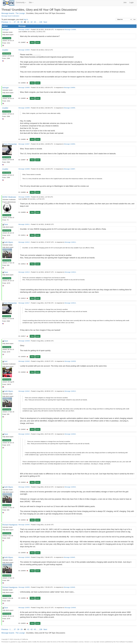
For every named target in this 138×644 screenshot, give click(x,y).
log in (26, 19)
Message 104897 (24, 144)
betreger (6, 30)
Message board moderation (10, 16)
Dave (6, 224)
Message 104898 (24, 169)
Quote (38, 42)
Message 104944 (24, 487)
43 (35, 22)
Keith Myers (8, 242)
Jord (6, 361)
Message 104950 (24, 587)
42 (32, 22)
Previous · (5, 22)
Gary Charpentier (10, 144)
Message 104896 (24, 108)
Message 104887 (24, 29)
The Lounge (20, 13)
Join (125, 2)
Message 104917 (24, 303)
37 (15, 22)
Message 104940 (24, 361)
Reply (32, 42)
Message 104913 (24, 272)
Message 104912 (24, 242)
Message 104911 (24, 224)
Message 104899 (24, 197)
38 (18, 22)
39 (22, 22)
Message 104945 (24, 525)
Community (21, 2)
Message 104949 (24, 557)
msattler (5, 50)
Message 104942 (24, 391)
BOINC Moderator (9, 197)
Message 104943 (24, 434)
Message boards (8, 13)
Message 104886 (70, 29)
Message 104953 (24, 608)
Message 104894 (24, 50)
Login (132, 2)
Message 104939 (24, 341)
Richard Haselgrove (10, 525)
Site (31, 2)
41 (28, 22)
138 (41, 22)
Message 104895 (24, 87)
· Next (45, 22)
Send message (7, 38)
